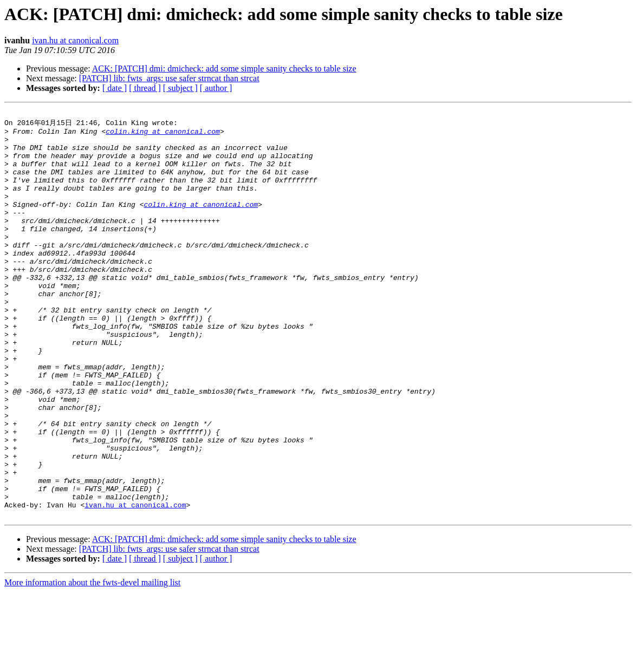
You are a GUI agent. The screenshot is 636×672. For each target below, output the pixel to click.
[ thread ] (145, 88)
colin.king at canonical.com (163, 135)
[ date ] (115, 88)
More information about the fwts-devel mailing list (92, 663)
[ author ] (216, 88)
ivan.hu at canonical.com (75, 40)
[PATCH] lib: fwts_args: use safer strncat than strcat (169, 78)
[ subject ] (180, 88)
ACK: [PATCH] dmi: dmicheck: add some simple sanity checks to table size (224, 68)
